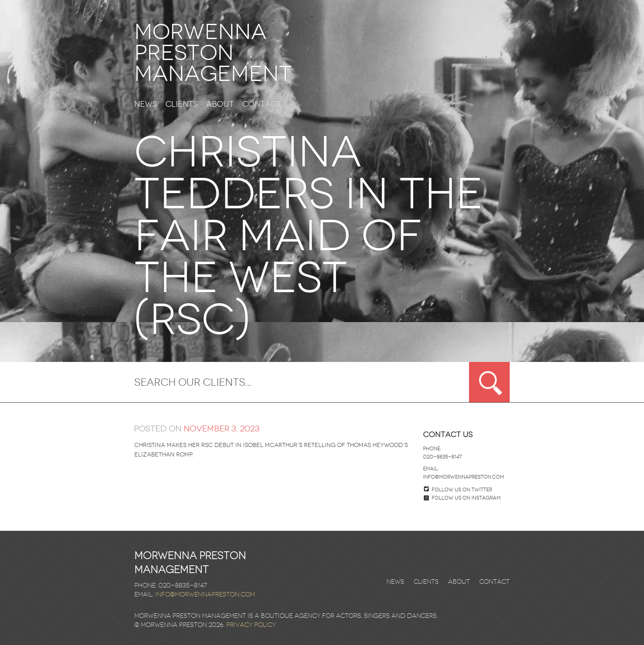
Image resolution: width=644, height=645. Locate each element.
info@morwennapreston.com (463, 477)
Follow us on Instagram (462, 498)
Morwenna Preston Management (213, 53)
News (146, 105)
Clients (182, 105)
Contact (262, 105)
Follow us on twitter (462, 490)
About (220, 105)
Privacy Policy (251, 625)
